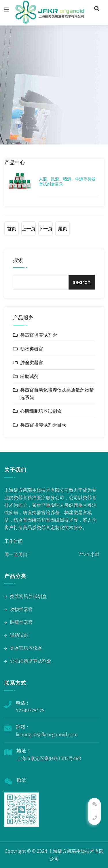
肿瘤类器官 (32, 363)
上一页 (29, 229)
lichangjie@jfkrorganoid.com (47, 734)
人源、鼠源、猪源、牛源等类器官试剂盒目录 (67, 182)
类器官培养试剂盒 (39, 335)
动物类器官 (32, 349)
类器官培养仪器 (23, 648)
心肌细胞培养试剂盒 (41, 411)
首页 (12, 229)
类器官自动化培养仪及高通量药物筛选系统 (57, 394)
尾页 (62, 229)
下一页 (46, 229)
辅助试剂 (29, 376)
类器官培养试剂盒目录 (43, 425)
